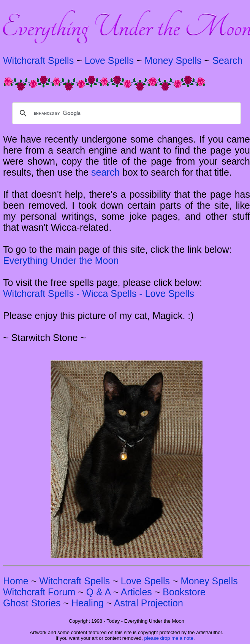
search (105, 172)
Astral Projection (149, 603)
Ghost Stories (32, 603)
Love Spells (109, 60)
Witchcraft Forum (39, 592)
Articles (136, 592)
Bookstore (184, 592)
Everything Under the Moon (61, 260)
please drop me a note (169, 638)
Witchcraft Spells (38, 60)
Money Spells (173, 60)
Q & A (98, 592)
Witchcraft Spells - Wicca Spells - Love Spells (99, 293)
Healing (88, 603)
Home (16, 581)
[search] (125, 113)
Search (227, 60)
